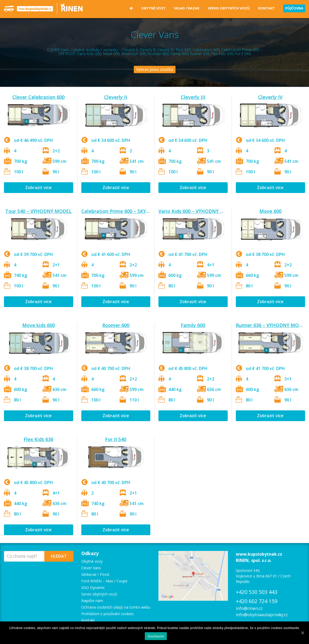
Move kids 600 (39, 325)
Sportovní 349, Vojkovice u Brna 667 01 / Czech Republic (263, 576)
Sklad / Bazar (187, 8)
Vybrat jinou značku (155, 69)
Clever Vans (91, 568)
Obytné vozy (153, 8)
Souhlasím (156, 636)
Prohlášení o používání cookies (108, 614)
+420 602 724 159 (257, 601)
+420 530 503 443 (257, 592)
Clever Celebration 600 (38, 97)
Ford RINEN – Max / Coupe (104, 581)
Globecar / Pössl (95, 574)
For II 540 (116, 439)
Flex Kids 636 (38, 439)
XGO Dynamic (93, 587)
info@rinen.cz (249, 608)
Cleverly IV (270, 97)
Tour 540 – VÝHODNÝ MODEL (38, 211)
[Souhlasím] (302, 633)
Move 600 (270, 211)
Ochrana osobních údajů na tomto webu (116, 607)
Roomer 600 (116, 325)
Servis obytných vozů (229, 8)
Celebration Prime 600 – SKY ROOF (121, 211)
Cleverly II (116, 97)
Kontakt (267, 8)
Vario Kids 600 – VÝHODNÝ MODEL (198, 211)
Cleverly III (193, 97)
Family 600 (193, 325)
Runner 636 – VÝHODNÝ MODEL (272, 325)
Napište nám (92, 601)
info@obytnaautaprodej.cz (262, 615)
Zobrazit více (38, 187)
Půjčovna (294, 8)
